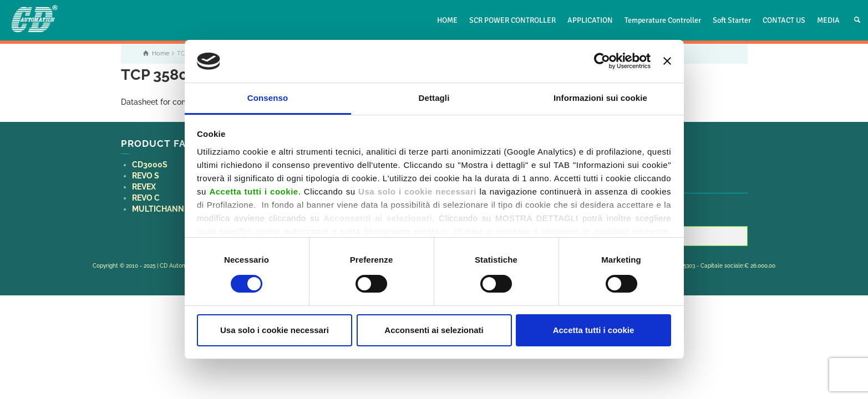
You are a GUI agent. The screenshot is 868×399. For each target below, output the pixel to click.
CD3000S (150, 165)
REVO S (146, 176)
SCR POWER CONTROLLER (512, 20)
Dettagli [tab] (434, 98)
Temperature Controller (663, 20)
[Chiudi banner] (667, 61)
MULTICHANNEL (163, 209)
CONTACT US (784, 20)
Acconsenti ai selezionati (434, 330)
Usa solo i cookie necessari (275, 330)
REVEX (144, 187)
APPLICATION (590, 20)
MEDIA (828, 20)
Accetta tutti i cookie (594, 330)
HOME (447, 20)
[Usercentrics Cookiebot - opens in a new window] (602, 61)
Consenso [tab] (268, 98)
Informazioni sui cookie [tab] (600, 98)
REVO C (146, 198)
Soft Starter (732, 20)
